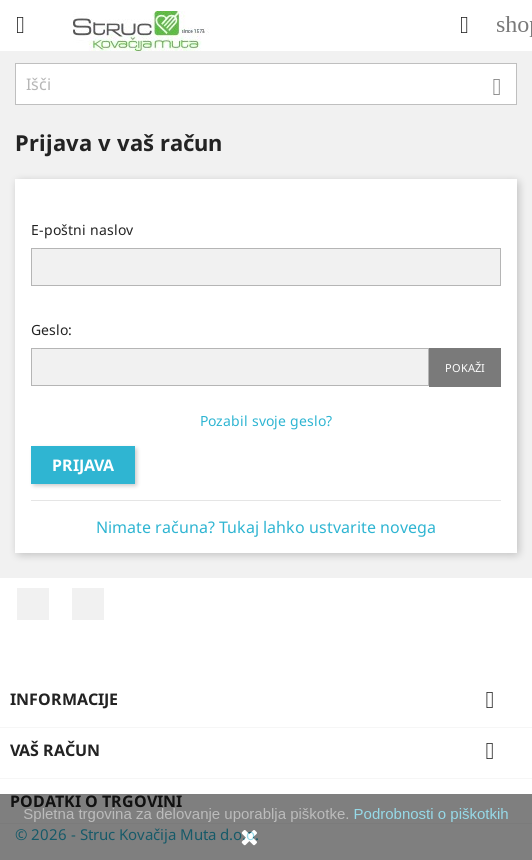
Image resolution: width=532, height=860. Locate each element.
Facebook (33, 604)
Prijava (83, 465)
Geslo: (51, 329)
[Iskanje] (266, 84)
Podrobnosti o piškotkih (431, 813)
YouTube (88, 604)
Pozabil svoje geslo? (266, 420)
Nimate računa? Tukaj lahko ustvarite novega (266, 527)
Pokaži (465, 367)
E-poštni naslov (82, 229)
